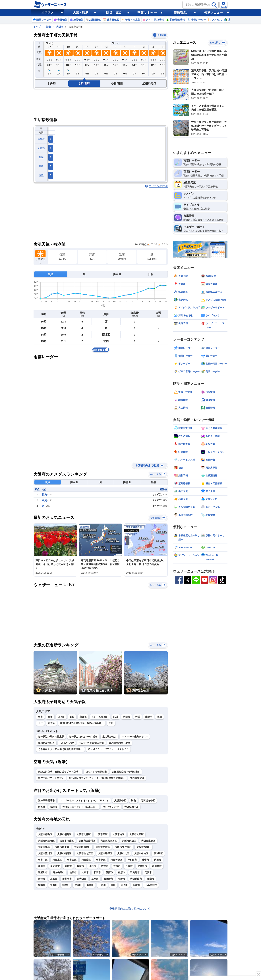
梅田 (159, 717)
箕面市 (109, 872)
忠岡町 (78, 885)
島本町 (42, 885)
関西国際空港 (137, 778)
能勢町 (66, 885)
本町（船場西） (100, 717)
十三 (40, 723)
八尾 (44, 500)
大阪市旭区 (44, 847)
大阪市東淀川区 (109, 841)
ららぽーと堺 (67, 743)
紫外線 (41, 139)
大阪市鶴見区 (64, 853)
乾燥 (41, 157)
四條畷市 (108, 879)
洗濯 (41, 175)
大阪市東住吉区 (123, 847)
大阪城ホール (131, 807)
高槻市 (68, 866)
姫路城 (42, 807)
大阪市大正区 (136, 834)
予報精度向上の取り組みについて (130, 909)
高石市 (54, 879)
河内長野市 (58, 872)
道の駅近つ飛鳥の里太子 (51, 737)
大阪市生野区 (148, 841)
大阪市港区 (118, 834)
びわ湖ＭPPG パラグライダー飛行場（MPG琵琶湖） (97, 778)
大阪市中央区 (141, 853)
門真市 (148, 872)
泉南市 (95, 879)
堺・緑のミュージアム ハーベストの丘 (108, 749)
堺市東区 (57, 860)
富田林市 (157, 866)
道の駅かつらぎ (46, 743)
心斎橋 (83, 717)
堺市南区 (86, 860)
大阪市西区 (102, 834)
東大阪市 (82, 879)
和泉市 (97, 872)
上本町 (61, 717)
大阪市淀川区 (45, 853)
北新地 (149, 717)
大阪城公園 (120, 801)
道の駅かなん (109, 737)
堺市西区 (72, 860)
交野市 (122, 879)
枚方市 (105, 866)
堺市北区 (101, 860)
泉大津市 (55, 866)
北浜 (116, 717)
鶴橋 (50, 717)
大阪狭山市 (136, 879)
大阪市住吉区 (103, 847)
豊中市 (145, 860)
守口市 (93, 866)
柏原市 (122, 872)
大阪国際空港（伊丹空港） (126, 772)
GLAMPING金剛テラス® (135, 737)
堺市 (40, 717)
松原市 (73, 872)
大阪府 (60, 27)
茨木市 (117, 866)
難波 (72, 717)
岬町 (113, 885)
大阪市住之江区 (85, 853)
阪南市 (151, 879)
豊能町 (54, 885)
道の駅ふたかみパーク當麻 (83, 737)
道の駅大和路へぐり (120, 743)
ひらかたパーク (111, 807)
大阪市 (127, 717)
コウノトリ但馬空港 (96, 772)
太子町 (124, 885)
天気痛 (41, 148)
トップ (37, 27)
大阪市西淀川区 (87, 841)
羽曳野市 (135, 872)
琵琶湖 (54, 807)
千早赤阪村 (151, 885)
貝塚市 (80, 866)
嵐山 (133, 801)
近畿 (48, 27)
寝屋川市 (43, 872)
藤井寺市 (67, 879)
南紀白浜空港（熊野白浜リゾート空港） (59, 772)
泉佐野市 (142, 866)
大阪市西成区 (144, 847)
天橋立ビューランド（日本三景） (80, 807)
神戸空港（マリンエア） (51, 778)
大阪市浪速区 (67, 841)
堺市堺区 (158, 853)
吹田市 (42, 866)
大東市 (85, 872)
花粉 (41, 166)
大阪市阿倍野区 (82, 847)
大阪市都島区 (45, 834)
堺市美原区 (116, 860)
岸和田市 (132, 860)
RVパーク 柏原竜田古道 (91, 743)
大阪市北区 (123, 853)
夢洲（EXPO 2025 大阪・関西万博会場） (82, 723)
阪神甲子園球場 (46, 801)
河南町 (136, 885)
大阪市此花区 (84, 834)
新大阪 (51, 723)
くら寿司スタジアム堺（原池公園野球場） (60, 749)
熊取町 (90, 885)
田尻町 (102, 885)
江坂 (111, 723)
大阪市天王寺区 (46, 841)
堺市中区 (43, 860)
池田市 (158, 860)
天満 (138, 717)
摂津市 (42, 879)
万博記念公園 (148, 801)
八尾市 (129, 866)
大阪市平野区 (105, 853)
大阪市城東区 (62, 847)
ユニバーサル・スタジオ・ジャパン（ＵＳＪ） (84, 801)
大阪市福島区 (64, 834)
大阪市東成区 (129, 841)
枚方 (44, 495)
